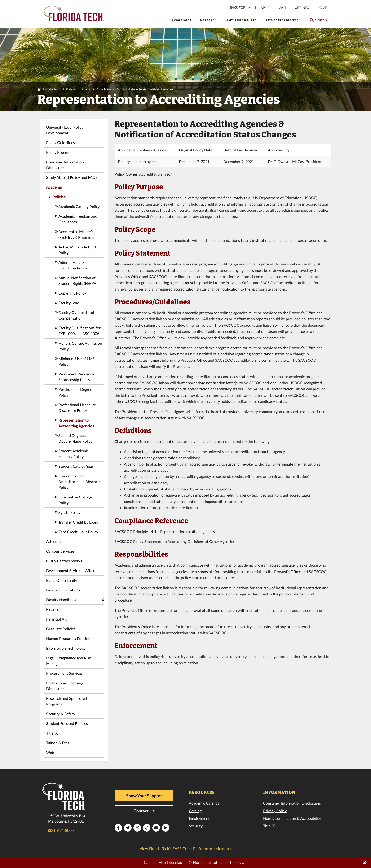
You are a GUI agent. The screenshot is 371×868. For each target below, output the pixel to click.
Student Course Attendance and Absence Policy (79, 482)
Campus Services (60, 551)
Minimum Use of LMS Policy (77, 361)
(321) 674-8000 (61, 830)
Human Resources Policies (68, 638)
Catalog (195, 811)
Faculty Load (69, 303)
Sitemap (175, 862)
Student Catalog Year (76, 466)
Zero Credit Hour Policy (78, 532)
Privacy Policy (275, 811)
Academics (181, 20)
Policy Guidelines (60, 143)
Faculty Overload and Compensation (76, 315)
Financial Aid (57, 619)
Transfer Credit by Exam (78, 522)
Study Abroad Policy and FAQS (72, 177)
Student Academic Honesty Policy (74, 454)
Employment (199, 818)
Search (318, 22)
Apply (265, 8)
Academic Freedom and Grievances (78, 219)
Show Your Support (144, 796)
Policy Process (58, 152)
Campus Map (155, 862)
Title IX (52, 733)
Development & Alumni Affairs (71, 571)
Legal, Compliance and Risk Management (68, 661)
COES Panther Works (64, 561)
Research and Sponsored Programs (66, 701)
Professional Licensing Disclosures (65, 686)
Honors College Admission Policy (80, 346)
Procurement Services (64, 673)
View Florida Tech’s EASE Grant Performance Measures (186, 848)
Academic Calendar (205, 803)
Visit (283, 8)
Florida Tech (52, 89)
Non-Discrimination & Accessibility (292, 818)
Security (196, 826)
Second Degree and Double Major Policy (75, 438)
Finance (53, 609)
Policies (71, 89)
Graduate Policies (61, 629)
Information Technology (66, 648)
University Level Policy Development (65, 130)
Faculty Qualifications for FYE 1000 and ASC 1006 (79, 331)
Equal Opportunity (62, 580)
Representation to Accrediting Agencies (144, 89)
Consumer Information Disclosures (65, 165)
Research (208, 20)
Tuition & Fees (58, 743)
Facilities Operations (63, 590)
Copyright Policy (72, 293)
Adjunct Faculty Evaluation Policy (73, 265)
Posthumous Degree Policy (75, 392)
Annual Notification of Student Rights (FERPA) (78, 280)
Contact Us (144, 811)
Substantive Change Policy (75, 500)
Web (50, 752)
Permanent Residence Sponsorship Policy (76, 377)
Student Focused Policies (67, 723)
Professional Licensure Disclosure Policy (77, 408)
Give (323, 8)
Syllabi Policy (69, 512)
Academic (88, 89)
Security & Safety (61, 714)
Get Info (302, 8)
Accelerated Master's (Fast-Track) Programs (76, 234)
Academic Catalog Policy (79, 206)
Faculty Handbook (61, 600)
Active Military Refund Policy (77, 250)
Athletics (54, 541)
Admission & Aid (241, 20)
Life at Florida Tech (283, 20)
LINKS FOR (240, 7)
